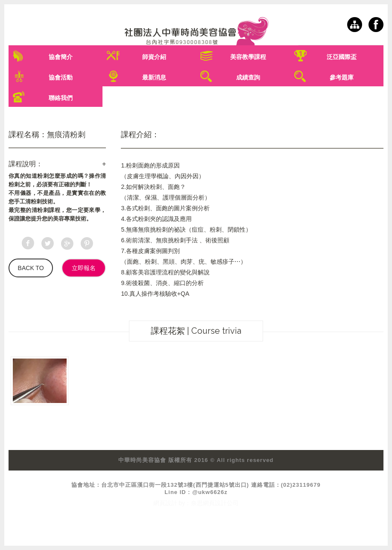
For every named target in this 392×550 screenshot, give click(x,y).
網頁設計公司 (221, 503)
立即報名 (84, 268)
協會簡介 (61, 57)
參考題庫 (342, 77)
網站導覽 (355, 25)
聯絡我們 (61, 98)
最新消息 (154, 77)
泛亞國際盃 (342, 57)
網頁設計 (165, 503)
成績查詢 (248, 77)
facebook (376, 25)
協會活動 (61, 77)
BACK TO (31, 268)
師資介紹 (154, 57)
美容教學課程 (248, 57)
